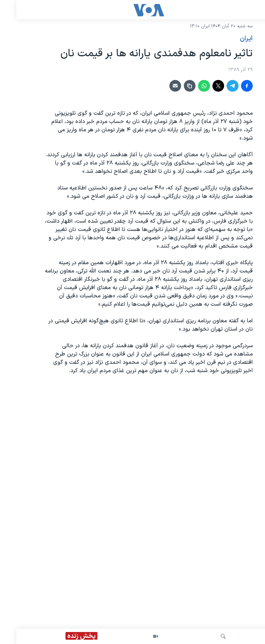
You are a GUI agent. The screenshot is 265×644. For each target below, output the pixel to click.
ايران (230, 39)
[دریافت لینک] (173, 86)
